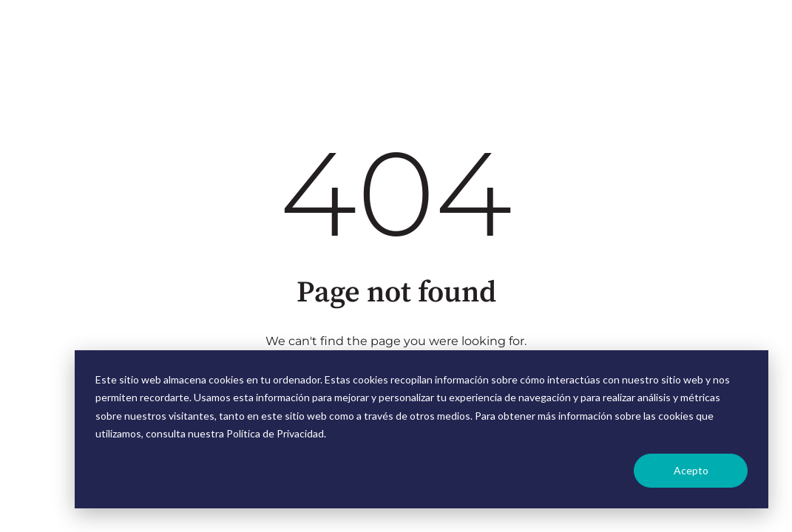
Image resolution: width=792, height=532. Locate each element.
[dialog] (422, 429)
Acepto (691, 470)
